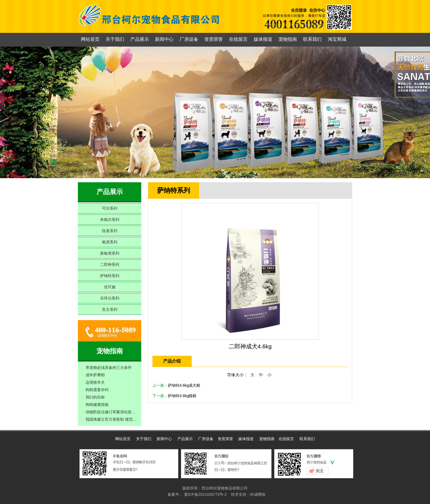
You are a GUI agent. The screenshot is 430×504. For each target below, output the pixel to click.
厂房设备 (189, 39)
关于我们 (115, 39)
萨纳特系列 (110, 276)
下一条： (174, 396)
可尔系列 (110, 208)
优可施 (110, 287)
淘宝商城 (337, 39)
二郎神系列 (110, 264)
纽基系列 (110, 231)
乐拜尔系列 (110, 298)
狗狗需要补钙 (97, 390)
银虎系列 (110, 242)
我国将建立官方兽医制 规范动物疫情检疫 (112, 419)
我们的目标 (95, 397)
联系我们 (312, 39)
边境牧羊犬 (95, 382)
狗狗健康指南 (97, 405)
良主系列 (110, 309)
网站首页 (90, 39)
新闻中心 (164, 39)
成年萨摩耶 (95, 375)
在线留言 (238, 39)
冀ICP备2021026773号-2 (205, 494)
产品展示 (140, 39)
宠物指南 (288, 39)
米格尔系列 (110, 220)
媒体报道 (263, 39)
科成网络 (258, 494)
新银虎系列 (110, 253)
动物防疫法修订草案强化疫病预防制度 (112, 412)
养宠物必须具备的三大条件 (109, 368)
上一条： (176, 385)
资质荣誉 (214, 39)
